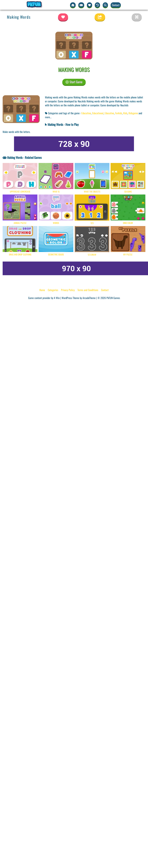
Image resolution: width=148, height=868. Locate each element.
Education (86, 113)
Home (42, 290)
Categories (53, 290)
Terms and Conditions (88, 290)
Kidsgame (133, 113)
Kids (125, 113)
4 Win (57, 298)
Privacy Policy (68, 290)
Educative (109, 113)
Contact (116, 5)
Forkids (119, 113)
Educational (98, 113)
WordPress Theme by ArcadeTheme (79, 298)
